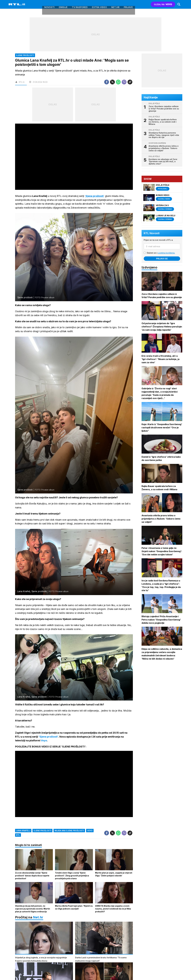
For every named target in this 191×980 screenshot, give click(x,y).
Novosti (49, 4)
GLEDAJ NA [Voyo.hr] (163, 4)
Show (148, 179)
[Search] (179, 4)
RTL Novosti (152, 233)
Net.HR (115, 4)
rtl (18, 835)
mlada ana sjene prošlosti (69, 831)
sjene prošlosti (42, 831)
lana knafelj (23, 831)
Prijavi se (162, 259)
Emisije (63, 4)
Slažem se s (161, 253)
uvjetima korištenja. (167, 253)
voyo (90, 831)
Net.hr (38, 918)
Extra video (99, 4)
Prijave (128, 4)
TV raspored (80, 4)
